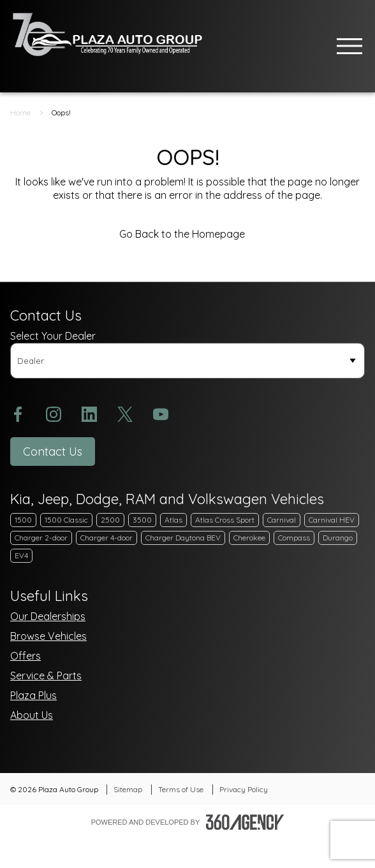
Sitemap (128, 789)
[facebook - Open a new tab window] (18, 414)
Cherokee (249, 538)
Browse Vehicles (48, 636)
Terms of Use (181, 789)
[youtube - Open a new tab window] (161, 414)
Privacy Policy (244, 789)
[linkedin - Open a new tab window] (89, 414)
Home (20, 112)
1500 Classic (66, 520)
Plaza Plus (33, 695)
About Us (32, 715)
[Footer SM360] (245, 822)
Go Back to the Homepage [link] (188, 234)
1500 (23, 520)
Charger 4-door (107, 538)
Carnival (282, 520)
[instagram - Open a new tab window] (54, 414)
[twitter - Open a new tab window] (125, 414)
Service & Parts (46, 676)
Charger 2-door (41, 538)
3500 (142, 520)
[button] (53, 452)
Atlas (173, 520)
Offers (26, 656)
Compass (294, 538)
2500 (110, 520)
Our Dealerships (48, 616)
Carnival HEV (332, 520)
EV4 (21, 555)
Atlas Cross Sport (225, 520)
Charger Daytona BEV (183, 538)
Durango (338, 538)
